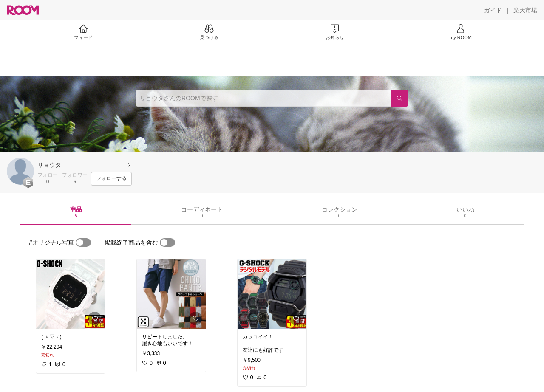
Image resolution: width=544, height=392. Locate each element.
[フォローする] (111, 179)
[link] (71, 294)
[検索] (399, 98)
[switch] (83, 243)
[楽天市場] (525, 10)
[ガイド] (493, 10)
